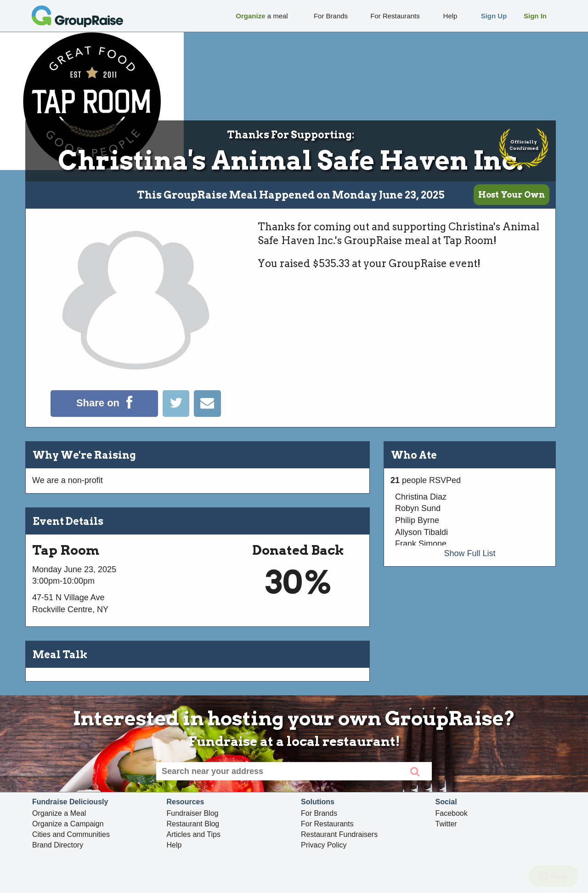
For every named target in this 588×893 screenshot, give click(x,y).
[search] (415, 771)
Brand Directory (58, 845)
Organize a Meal (59, 813)
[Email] (207, 414)
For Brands (319, 813)
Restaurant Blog (193, 824)
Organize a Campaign (68, 824)
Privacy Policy (324, 845)
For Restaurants (327, 824)
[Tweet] (178, 414)
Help (174, 845)
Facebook (452, 813)
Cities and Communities (71, 834)
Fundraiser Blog (193, 813)
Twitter (446, 824)
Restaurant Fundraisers (339, 834)
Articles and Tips (194, 834)
